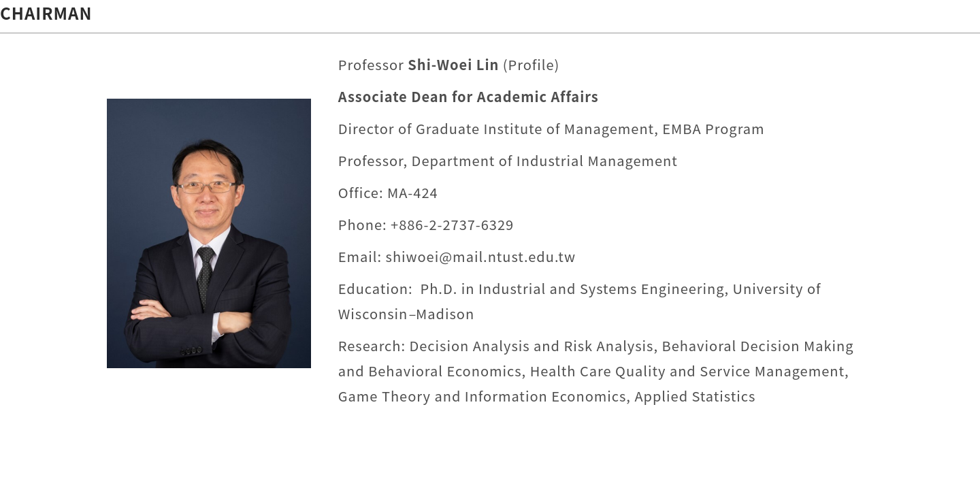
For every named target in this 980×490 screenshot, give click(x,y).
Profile (532, 64)
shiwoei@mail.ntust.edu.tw (481, 256)
